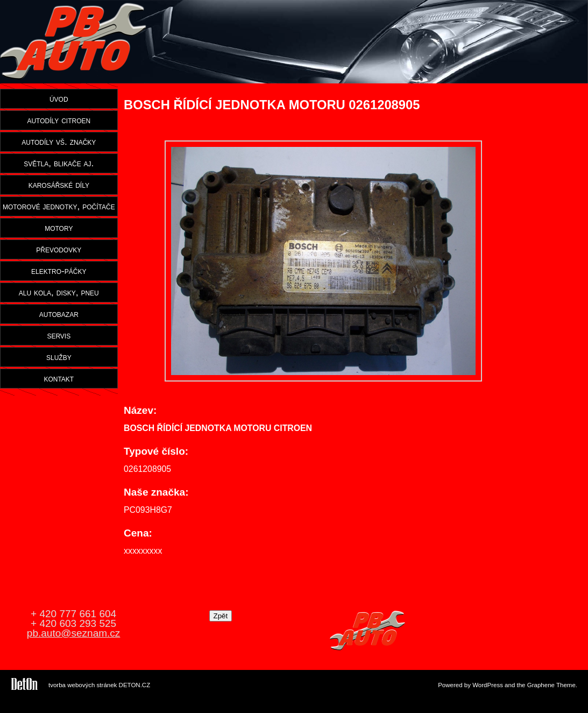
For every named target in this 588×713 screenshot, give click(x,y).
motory (59, 228)
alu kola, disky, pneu (59, 292)
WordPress (488, 685)
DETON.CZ (135, 685)
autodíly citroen (59, 120)
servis (59, 335)
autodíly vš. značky (59, 142)
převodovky (59, 249)
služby (59, 357)
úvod (59, 98)
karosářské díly (59, 185)
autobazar (59, 314)
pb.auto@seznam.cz (74, 633)
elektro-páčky (59, 271)
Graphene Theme (551, 685)
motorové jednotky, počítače (59, 206)
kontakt (59, 378)
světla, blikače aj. (59, 163)
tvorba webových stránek (83, 685)
